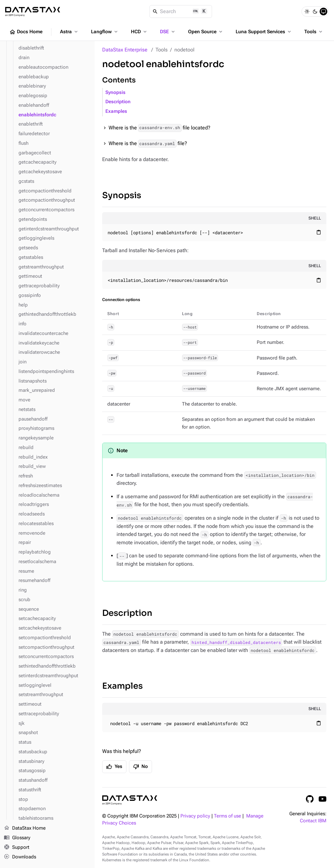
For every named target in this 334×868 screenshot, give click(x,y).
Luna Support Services (264, 32)
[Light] (307, 12)
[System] (323, 12)
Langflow (105, 32)
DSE (168, 32)
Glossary (17, 838)
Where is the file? (148, 144)
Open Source (206, 32)
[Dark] (315, 12)
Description (118, 102)
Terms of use (228, 816)
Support (17, 848)
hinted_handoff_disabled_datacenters (236, 642)
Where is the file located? (159, 128)
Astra (69, 32)
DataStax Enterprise (125, 50)
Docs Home (26, 32)
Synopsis (115, 93)
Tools (314, 32)
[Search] (181, 12)
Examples (116, 111)
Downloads (20, 857)
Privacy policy (195, 816)
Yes (114, 767)
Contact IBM (313, 821)
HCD (139, 32)
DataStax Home (25, 828)
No (140, 767)
